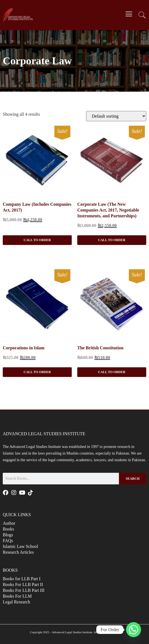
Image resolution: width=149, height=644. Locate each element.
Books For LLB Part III (24, 590)
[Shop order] (116, 116)
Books (8, 529)
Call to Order (37, 240)
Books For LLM (17, 596)
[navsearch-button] (142, 16)
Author (9, 523)
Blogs (8, 535)
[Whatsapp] (134, 630)
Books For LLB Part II (23, 584)
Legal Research (16, 602)
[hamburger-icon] (129, 15)
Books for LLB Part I (22, 579)
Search (132, 479)
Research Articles (18, 552)
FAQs (8, 541)
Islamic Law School (20, 546)
